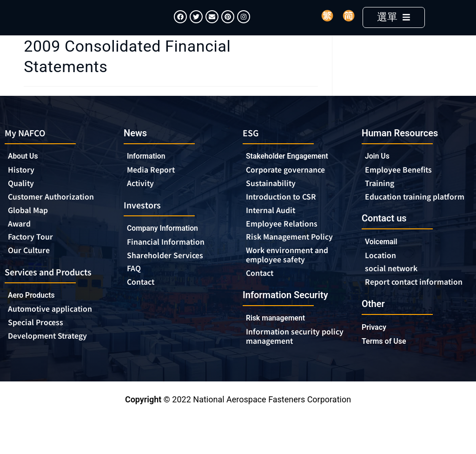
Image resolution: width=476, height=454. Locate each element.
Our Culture (32, 268)
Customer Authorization (56, 212)
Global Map (31, 226)
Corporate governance (293, 184)
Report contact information (394, 313)
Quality (23, 198)
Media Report (154, 184)
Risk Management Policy (295, 254)
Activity (142, 198)
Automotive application (57, 328)
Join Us (379, 170)
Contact (142, 300)
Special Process (39, 342)
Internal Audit (274, 226)
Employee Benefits (402, 184)
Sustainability (274, 198)
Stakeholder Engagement (293, 170)
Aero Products (37, 314)
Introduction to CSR (285, 212)
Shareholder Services (172, 272)
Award (21, 240)
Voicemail (383, 266)
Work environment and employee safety (292, 273)
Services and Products (54, 290)
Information (149, 170)
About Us (25, 170)
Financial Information (173, 258)
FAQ (135, 286)
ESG (251, 146)
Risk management (280, 337)
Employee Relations (286, 240)
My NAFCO (28, 146)
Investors (144, 219)
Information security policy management (287, 355)
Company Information (170, 244)
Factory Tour (33, 254)
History (23, 184)
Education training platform (402, 216)
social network (395, 294)
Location (382, 280)
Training (381, 198)
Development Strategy (53, 356)
